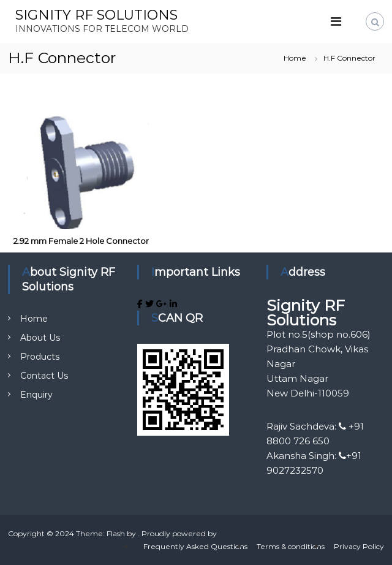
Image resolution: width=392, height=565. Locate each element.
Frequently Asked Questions (195, 546)
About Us (40, 338)
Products (40, 357)
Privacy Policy (359, 546)
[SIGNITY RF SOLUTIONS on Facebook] (141, 304)
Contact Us (44, 376)
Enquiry (36, 395)
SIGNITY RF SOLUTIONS (96, 15)
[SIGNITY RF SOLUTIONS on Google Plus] (163, 304)
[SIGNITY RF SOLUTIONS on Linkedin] (173, 304)
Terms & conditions (291, 546)
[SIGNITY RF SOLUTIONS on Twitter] (151, 304)
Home (34, 319)
